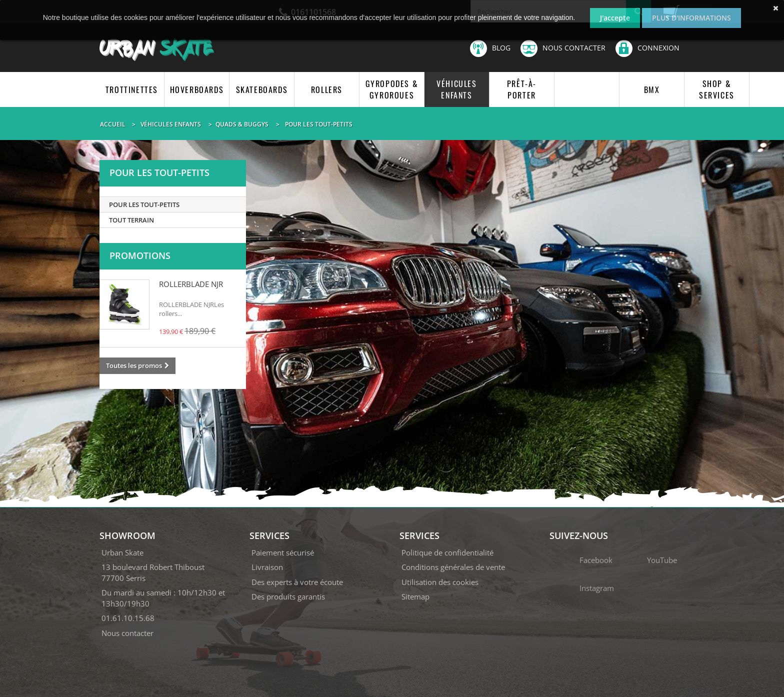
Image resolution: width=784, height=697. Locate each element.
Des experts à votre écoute (297, 582)
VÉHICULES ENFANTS (456, 89)
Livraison (267, 567)
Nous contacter (563, 48)
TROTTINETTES (132, 89)
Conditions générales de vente (453, 567)
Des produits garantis (288, 596)
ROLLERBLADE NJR (191, 284)
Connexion (647, 48)
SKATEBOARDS (262, 89)
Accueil (113, 124)
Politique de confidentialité (447, 552)
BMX (652, 89)
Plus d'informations (691, 18)
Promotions (140, 255)
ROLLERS (327, 89)
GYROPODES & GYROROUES (392, 89)
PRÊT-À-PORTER (522, 89)
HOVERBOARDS (197, 89)
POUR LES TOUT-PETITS (144, 204)
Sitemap (415, 596)
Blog (490, 48)
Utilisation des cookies (440, 582)
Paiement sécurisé (283, 552)
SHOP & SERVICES (717, 89)
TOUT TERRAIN (131, 220)
